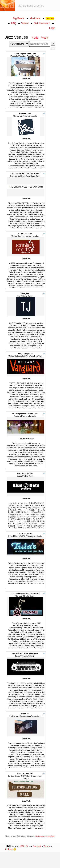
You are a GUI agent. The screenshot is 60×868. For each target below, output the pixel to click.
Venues (50, 18)
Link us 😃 (11, 849)
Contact (37, 846)
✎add (35, 38)
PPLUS (25, 846)
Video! (25, 23)
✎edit (45, 38)
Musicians (35, 18)
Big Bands (19, 18)
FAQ (14, 23)
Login (52, 28)
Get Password (42, 23)
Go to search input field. (45, 836)
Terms (47, 846)
